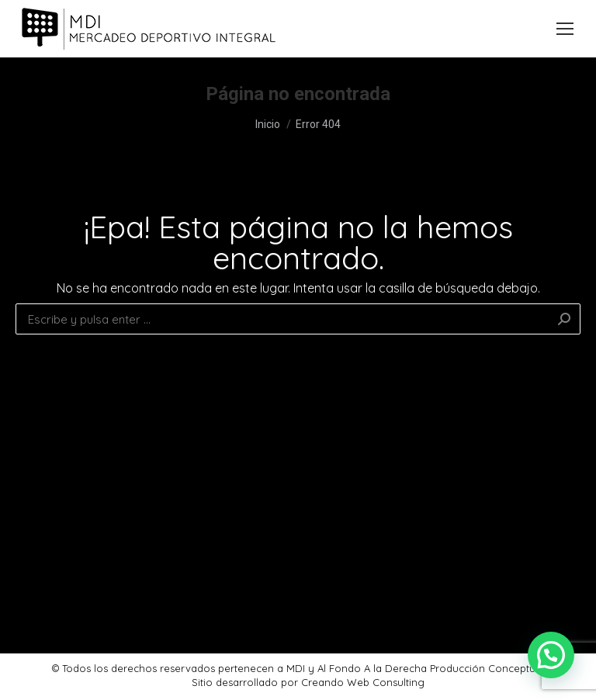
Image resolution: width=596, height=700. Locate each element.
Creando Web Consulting (363, 682)
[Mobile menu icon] (565, 29)
